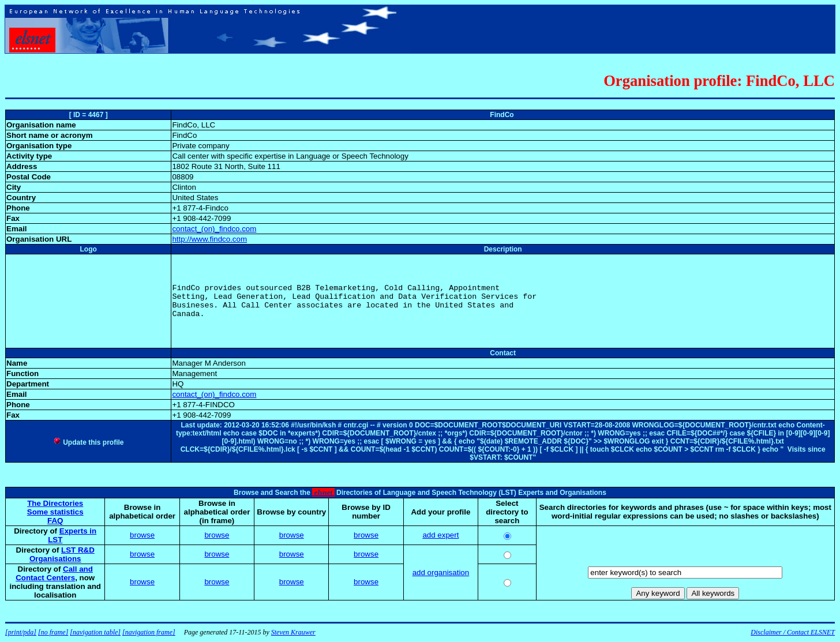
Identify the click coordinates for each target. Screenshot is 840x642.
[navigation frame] (149, 632)
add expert (440, 535)
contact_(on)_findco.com (214, 229)
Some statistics (55, 512)
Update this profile (89, 442)
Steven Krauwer (293, 632)
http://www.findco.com (209, 239)
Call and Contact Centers (54, 573)
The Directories (55, 503)
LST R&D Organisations (62, 554)
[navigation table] (95, 632)
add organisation (441, 572)
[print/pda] (21, 632)
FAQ (55, 521)
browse (142, 535)
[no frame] (53, 632)
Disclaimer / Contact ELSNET (793, 632)
